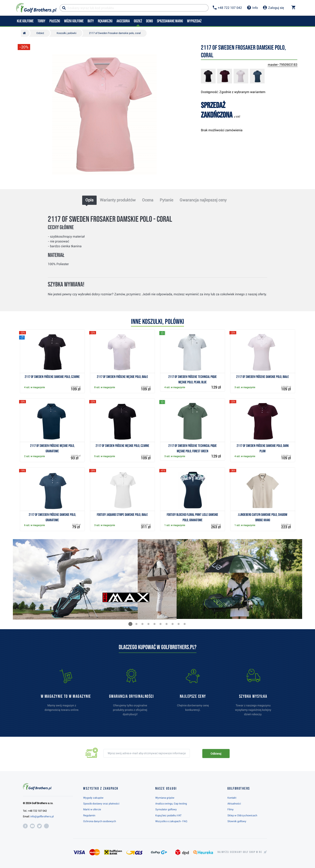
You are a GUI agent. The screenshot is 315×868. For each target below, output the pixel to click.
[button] (130, 624)
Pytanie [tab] (166, 200)
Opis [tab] (89, 200)
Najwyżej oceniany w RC (240, 852)
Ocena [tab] (148, 200)
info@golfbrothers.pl (42, 816)
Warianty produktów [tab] (118, 200)
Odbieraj (216, 754)
